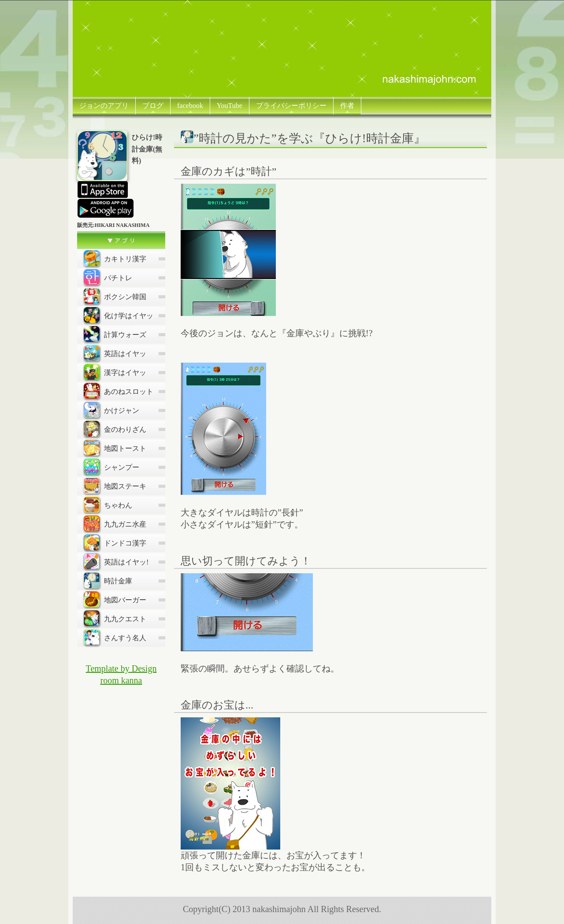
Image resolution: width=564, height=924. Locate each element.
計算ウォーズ (115, 334)
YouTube (230, 106)
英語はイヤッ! (116, 561)
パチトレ (108, 277)
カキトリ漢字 (115, 258)
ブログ (153, 106)
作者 (347, 106)
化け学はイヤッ (119, 315)
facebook (190, 106)
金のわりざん (115, 429)
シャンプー (111, 467)
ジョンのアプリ (104, 106)
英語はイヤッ (115, 353)
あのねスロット (119, 391)
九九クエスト (115, 618)
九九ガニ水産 (115, 523)
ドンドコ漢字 (115, 542)
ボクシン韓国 (115, 296)
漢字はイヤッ (115, 372)
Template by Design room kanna (121, 674)
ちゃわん (108, 505)
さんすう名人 (115, 637)
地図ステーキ (115, 486)
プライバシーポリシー (291, 106)
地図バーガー (115, 599)
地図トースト (115, 448)
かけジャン (111, 410)
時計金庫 (108, 580)
